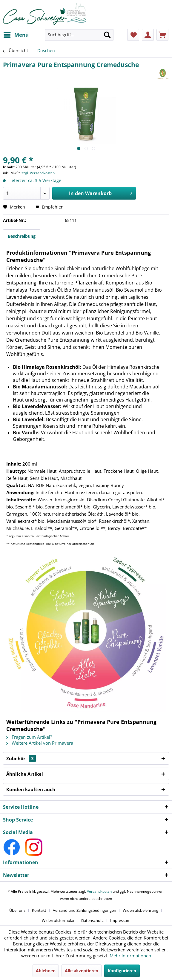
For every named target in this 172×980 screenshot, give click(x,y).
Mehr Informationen (130, 956)
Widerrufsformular (58, 920)
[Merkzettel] (133, 35)
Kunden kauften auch (31, 789)
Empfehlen (50, 207)
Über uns (17, 910)
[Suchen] (107, 35)
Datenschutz (92, 920)
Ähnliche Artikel (25, 774)
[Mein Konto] (148, 35)
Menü (16, 34)
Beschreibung (22, 236)
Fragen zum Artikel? (29, 737)
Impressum (120, 920)
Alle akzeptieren (82, 971)
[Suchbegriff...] (79, 35)
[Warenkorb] (162, 35)
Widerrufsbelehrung (140, 910)
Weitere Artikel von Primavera (40, 743)
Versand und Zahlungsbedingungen (85, 910)
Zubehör (21, 758)
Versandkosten (99, 891)
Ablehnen (46, 971)
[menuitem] (16, 35)
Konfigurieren (122, 971)
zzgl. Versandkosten (38, 173)
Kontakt (39, 910)
